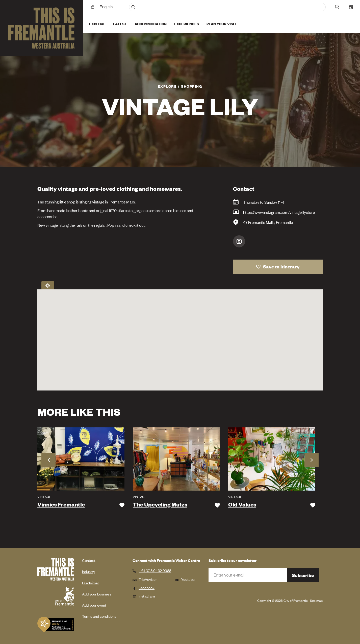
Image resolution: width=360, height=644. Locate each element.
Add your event (94, 605)
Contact (89, 560)
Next (312, 460)
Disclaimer (91, 583)
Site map (316, 600)
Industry (88, 571)
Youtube (185, 579)
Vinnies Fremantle (61, 504)
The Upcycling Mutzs (160, 504)
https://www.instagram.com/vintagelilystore (279, 212)
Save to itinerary (281, 267)
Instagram (239, 241)
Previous (48, 460)
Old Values (242, 504)
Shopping (192, 86)
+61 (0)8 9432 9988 (155, 570)
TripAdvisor (145, 579)
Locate (48, 285)
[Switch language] (107, 7)
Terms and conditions (99, 616)
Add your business (97, 594)
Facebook (144, 588)
